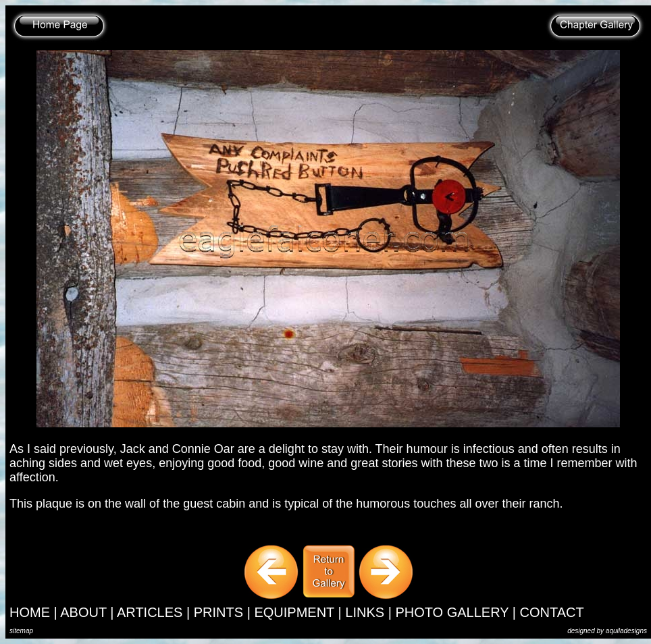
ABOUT (83, 612)
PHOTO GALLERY (452, 612)
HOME (30, 612)
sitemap (21, 631)
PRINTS (218, 612)
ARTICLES (150, 612)
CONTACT (552, 612)
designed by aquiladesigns (607, 631)
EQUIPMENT (294, 612)
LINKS (365, 612)
